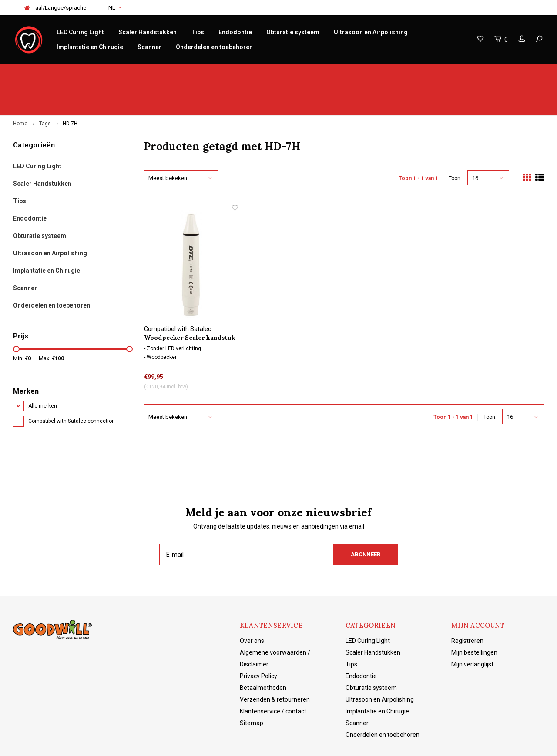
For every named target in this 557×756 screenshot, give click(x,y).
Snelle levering (190, 72)
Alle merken (43, 372)
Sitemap (252, 689)
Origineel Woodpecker (47, 72)
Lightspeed (150, 743)
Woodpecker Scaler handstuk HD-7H (190, 304)
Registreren (467, 607)
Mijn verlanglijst (472, 630)
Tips (198, 32)
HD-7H (70, 90)
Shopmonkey (211, 743)
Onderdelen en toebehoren (214, 47)
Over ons (252, 607)
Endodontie (235, 32)
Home (20, 90)
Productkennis (324, 72)
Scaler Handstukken (148, 32)
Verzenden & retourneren (275, 666)
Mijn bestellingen (474, 619)
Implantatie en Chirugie (90, 47)
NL (115, 8)
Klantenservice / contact (273, 677)
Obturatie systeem (293, 32)
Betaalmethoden (263, 654)
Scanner (149, 47)
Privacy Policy (258, 642)
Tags (45, 90)
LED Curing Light (80, 32)
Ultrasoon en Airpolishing (371, 32)
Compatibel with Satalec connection (72, 387)
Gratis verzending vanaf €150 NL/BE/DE (489, 72)
